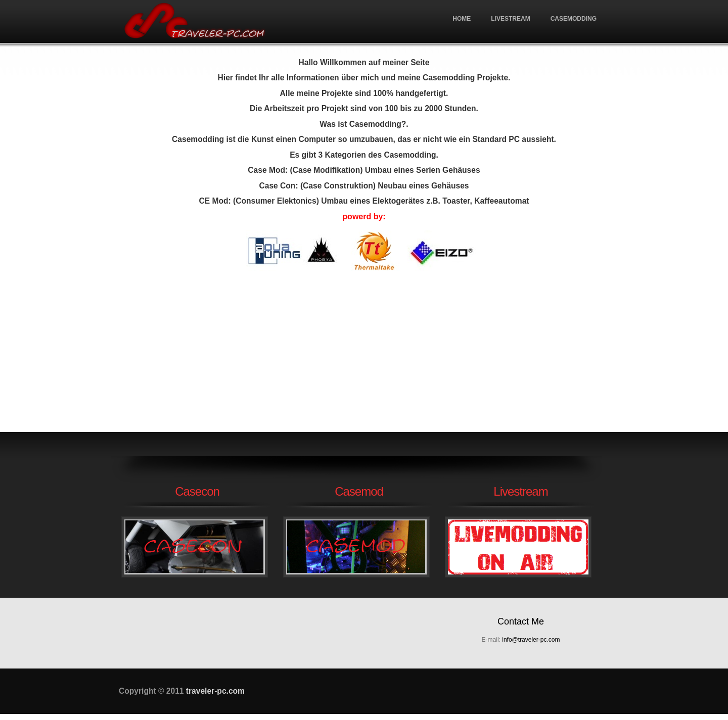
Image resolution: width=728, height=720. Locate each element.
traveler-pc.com (195, 21)
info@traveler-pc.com (531, 640)
